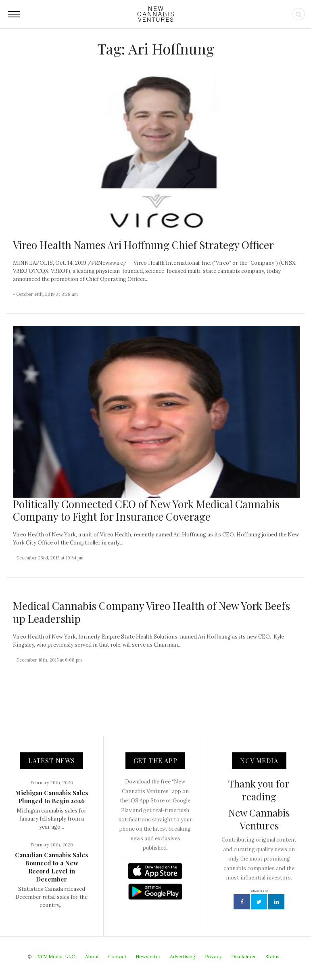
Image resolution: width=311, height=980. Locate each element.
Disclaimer (244, 956)
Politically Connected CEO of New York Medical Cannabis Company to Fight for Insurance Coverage (146, 510)
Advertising (183, 956)
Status (272, 956)
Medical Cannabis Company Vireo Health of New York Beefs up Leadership (151, 612)
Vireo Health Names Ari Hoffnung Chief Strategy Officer (143, 245)
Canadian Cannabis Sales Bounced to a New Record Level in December (52, 867)
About (92, 956)
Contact (117, 956)
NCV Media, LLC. (56, 956)
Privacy (213, 956)
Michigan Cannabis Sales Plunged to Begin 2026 (52, 797)
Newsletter (148, 956)
